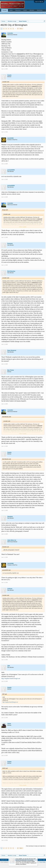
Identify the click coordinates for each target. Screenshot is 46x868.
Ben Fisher (11, 370)
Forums (5, 10)
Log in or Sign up (39, 1)
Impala (9, 75)
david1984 (10, 138)
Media (11, 10)
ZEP (9, 666)
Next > (21, 29)
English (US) (4, 860)
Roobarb (10, 244)
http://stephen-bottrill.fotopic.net (11, 678)
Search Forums (5, 13)
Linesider (10, 33)
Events (25, 10)
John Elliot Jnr (12, 540)
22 (18, 29)
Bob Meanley (11, 271)
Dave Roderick (12, 350)
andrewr (10, 589)
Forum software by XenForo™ (8, 862)
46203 (9, 724)
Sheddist (10, 517)
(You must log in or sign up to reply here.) (36, 846)
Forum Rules (42, 862)
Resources (18, 10)
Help (44, 860)
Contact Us (39, 860)
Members (32, 10)
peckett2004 (11, 170)
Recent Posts (14, 13)
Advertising (40, 10)
